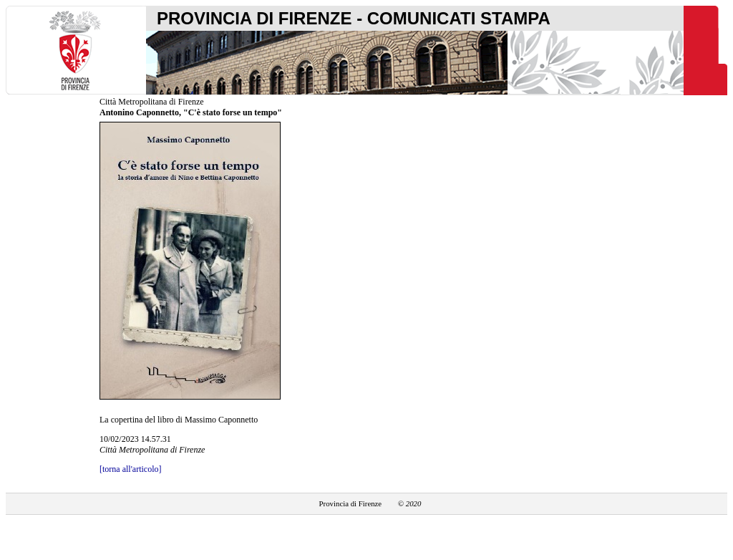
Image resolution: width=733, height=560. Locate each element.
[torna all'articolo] (130, 469)
